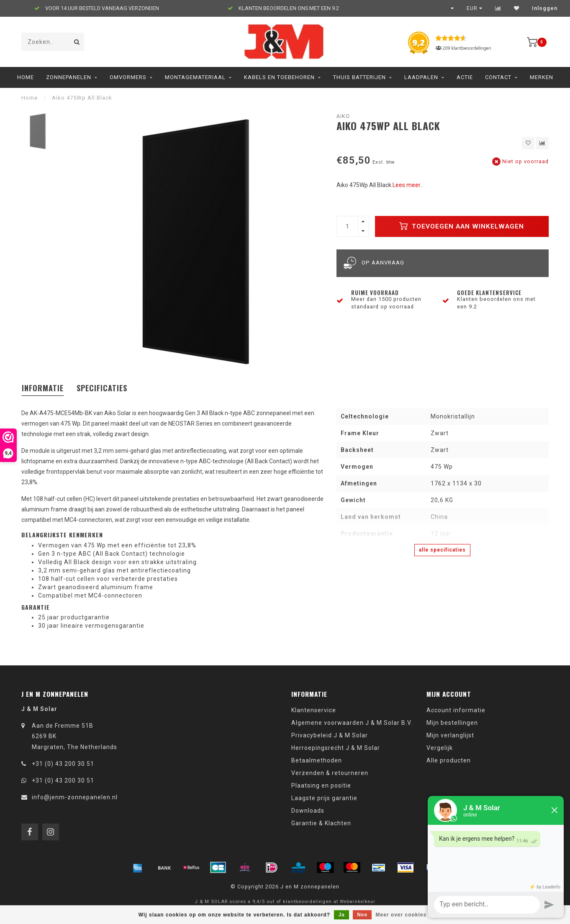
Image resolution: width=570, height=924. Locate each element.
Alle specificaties (442, 550)
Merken (542, 77)
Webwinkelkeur (358, 902)
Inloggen (545, 8)
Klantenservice (314, 710)
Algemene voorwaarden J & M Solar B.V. (352, 723)
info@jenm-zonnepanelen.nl (75, 797)
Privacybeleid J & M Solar (330, 735)
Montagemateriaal (195, 77)
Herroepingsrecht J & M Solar (336, 748)
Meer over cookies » (404, 915)
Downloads (308, 811)
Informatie (43, 388)
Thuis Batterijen (359, 77)
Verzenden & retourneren (330, 773)
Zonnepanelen (69, 77)
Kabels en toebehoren (279, 77)
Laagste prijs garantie (324, 798)
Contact (498, 77)
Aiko (343, 116)
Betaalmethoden (317, 760)
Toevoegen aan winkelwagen (462, 226)
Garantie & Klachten (321, 823)
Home (26, 77)
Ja (341, 915)
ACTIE (465, 77)
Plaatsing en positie (321, 785)
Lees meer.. (408, 185)
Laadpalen (421, 77)
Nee (362, 915)
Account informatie (456, 710)
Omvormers (128, 77)
